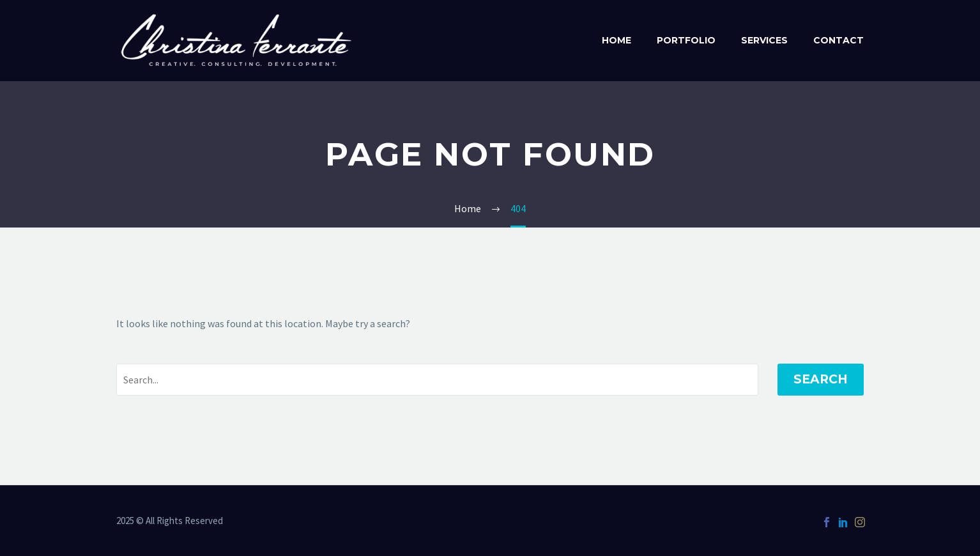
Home (616, 40)
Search (821, 379)
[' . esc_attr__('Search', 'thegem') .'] (437, 380)
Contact (838, 40)
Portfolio (686, 40)
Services (764, 40)
